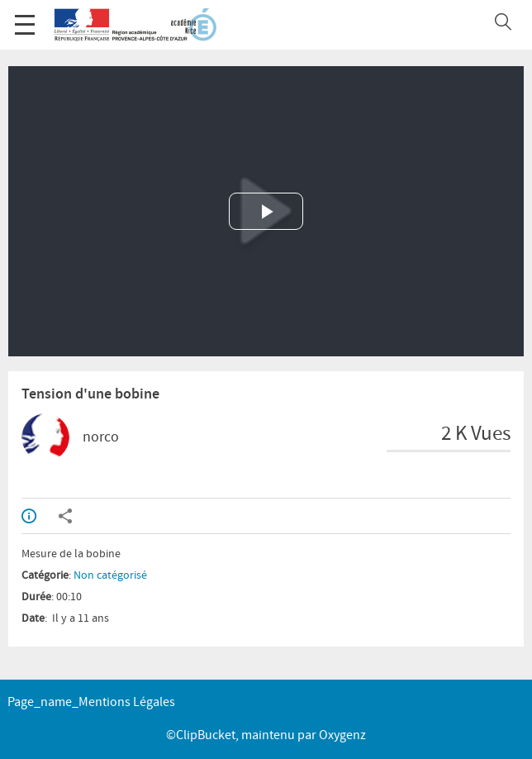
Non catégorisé (110, 575)
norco (101, 437)
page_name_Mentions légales (91, 702)
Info (29, 516)
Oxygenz (342, 735)
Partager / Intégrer (65, 516)
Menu (25, 16)
